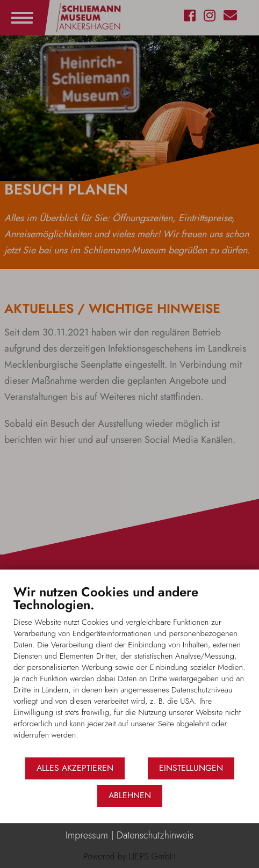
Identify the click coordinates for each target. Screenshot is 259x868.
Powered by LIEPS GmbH (129, 856)
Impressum (87, 836)
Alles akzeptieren (75, 768)
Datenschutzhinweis (155, 836)
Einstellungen (191, 768)
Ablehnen (130, 795)
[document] (129, 670)
